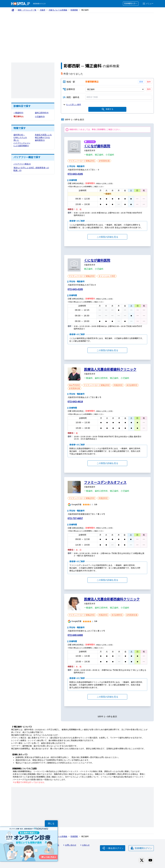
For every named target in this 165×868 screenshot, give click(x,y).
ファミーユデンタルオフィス (105, 483)
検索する (107, 110)
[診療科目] (115, 89)
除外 (149, 82)
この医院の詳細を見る (107, 237)
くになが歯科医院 (97, 147)
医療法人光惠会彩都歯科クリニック (110, 370)
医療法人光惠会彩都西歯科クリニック (112, 600)
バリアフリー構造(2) (22, 167)
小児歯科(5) (40, 117)
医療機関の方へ (130, 4)
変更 (141, 82)
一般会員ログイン (112, 848)
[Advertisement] (82, 34)
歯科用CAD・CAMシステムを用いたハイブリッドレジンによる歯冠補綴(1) (21, 142)
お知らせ (86, 846)
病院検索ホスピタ (40, 4)
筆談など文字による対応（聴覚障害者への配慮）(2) (32, 172)
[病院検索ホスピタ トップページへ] (21, 4)
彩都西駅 (75, 10)
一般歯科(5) (19, 113)
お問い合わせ (70, 846)
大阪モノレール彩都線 (59, 10)
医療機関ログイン (141, 848)
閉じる (51, 823)
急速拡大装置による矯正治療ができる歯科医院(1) (43, 138)
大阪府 (43, 10)
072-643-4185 (76, 174)
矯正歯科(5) (19, 117)
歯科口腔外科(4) (42, 113)
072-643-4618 (76, 402)
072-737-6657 (76, 519)
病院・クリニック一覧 (27, 10)
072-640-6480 (76, 636)
